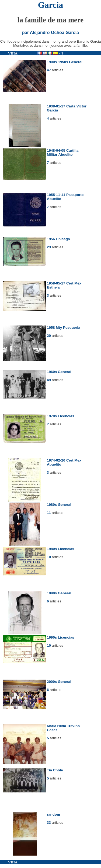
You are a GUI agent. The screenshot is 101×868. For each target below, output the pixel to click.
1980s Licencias (61, 549)
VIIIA (13, 53)
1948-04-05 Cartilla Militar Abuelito (63, 152)
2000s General (59, 682)
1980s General (59, 505)
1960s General (59, 372)
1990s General (59, 593)
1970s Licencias (61, 416)
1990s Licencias (61, 637)
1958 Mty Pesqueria (64, 328)
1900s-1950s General (65, 62)
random (53, 814)
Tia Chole (55, 770)
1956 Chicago (58, 239)
